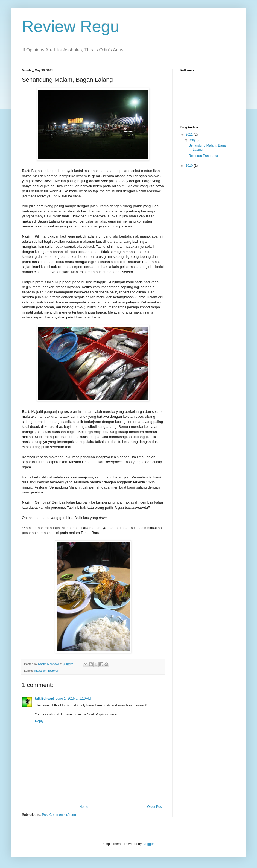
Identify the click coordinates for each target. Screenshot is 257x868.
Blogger (148, 844)
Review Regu (71, 26)
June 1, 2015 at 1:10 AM (73, 699)
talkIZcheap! (45, 699)
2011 (190, 135)
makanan (40, 671)
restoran (54, 671)
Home (84, 807)
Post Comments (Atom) (59, 815)
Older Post (155, 807)
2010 (190, 166)
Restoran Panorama (203, 156)
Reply (39, 721)
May (193, 140)
